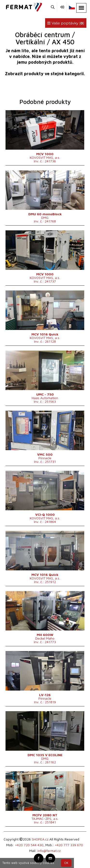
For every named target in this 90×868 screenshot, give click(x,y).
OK (66, 863)
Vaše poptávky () (66, 23)
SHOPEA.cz (40, 839)
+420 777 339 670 (69, 845)
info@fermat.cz (49, 851)
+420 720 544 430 (29, 845)
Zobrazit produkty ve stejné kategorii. (45, 74)
